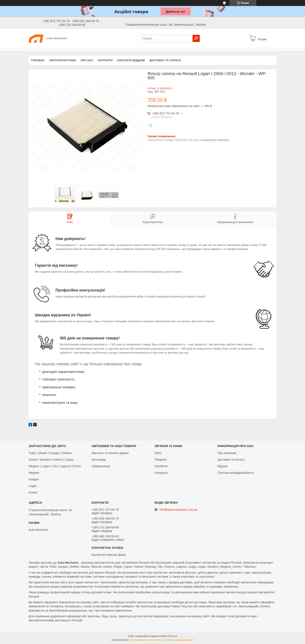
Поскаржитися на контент (145, 640)
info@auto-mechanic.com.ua (179, 510)
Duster (33, 492)
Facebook (161, 466)
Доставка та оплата (165, 60)
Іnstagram (161, 473)
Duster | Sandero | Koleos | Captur (51, 460)
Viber (158, 453)
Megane (34, 473)
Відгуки (223, 466)
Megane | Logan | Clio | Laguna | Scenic (55, 466)
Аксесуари (99, 460)
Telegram (161, 460)
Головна (38, 60)
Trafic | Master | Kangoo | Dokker (50, 453)
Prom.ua (172, 636)
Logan (33, 486)
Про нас (87, 60)
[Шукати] (196, 38)
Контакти (105, 60)
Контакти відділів (131, 60)
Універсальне (101, 466)
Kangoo (34, 479)
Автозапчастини (62, 60)
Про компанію (227, 453)
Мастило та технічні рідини (110, 453)
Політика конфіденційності (236, 473)
